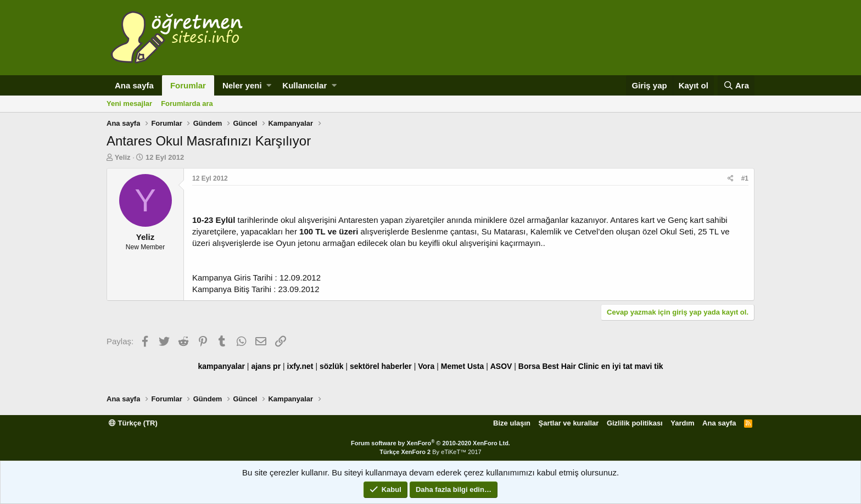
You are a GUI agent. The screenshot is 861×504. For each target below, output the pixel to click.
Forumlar (188, 85)
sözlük (332, 366)
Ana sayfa (134, 85)
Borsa (529, 366)
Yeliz (123, 157)
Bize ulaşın (512, 423)
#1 (745, 178)
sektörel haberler (381, 366)
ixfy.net (300, 366)
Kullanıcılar (304, 85)
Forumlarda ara (187, 103)
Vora (426, 366)
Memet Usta (463, 366)
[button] (269, 85)
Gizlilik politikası (635, 423)
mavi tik (648, 366)
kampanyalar (221, 366)
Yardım (682, 423)
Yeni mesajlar (129, 103)
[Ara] (736, 85)
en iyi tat (617, 366)
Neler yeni (242, 85)
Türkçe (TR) (133, 423)
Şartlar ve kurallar (569, 423)
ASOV (501, 366)
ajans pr (266, 366)
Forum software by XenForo (431, 443)
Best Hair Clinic (570, 366)
